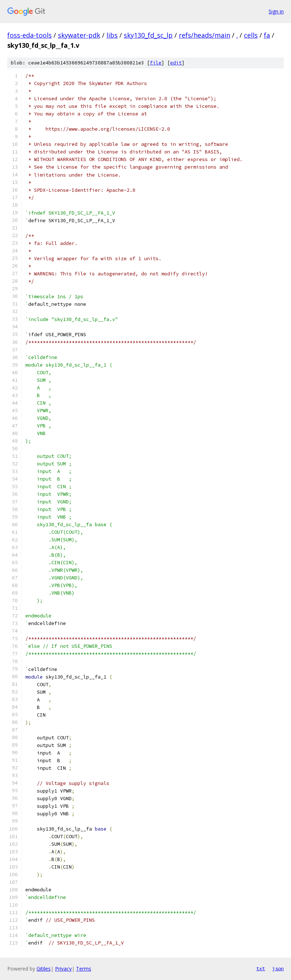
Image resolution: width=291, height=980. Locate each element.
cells (251, 35)
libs (112, 35)
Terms (84, 969)
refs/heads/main (204, 35)
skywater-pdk (79, 35)
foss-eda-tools (29, 35)
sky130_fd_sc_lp (148, 35)
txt (261, 968)
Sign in (276, 11)
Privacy (63, 969)
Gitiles (44, 969)
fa (267, 35)
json (278, 968)
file (156, 63)
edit (176, 63)
